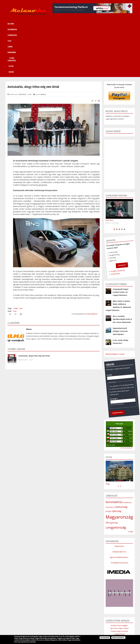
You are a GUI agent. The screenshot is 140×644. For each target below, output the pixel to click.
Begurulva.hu (119, 498)
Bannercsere (87, 629)
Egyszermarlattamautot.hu (119, 509)
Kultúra (35, 624)
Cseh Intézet (119, 589)
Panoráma (79, 624)
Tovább (130, 483)
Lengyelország (108, 204)
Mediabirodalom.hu (119, 504)
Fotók (109, 24)
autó (21, 260)
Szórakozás (55, 624)
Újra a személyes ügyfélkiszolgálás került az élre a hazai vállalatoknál (122, 271)
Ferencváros (110, 459)
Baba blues (110, 172)
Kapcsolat (111, 624)
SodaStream (127, 454)
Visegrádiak (44, 624)
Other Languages (91, 624)
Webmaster (84, 635)
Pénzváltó (119, 376)
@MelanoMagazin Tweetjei (115, 306)
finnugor (109, 463)
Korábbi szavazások (106, 220)
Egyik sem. (105, 209)
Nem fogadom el (118, 638)
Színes (70, 624)
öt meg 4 (102, 346)
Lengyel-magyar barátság (119, 583)
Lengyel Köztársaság (119, 597)
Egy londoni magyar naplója (119, 580)
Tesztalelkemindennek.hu (119, 515)
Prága (108, 436)
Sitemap (103, 624)
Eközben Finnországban (119, 577)
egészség (114, 475)
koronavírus (114, 454)
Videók (121, 24)
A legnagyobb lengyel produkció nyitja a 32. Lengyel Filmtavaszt (121, 244)
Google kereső (113, 83)
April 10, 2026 (111, 397)
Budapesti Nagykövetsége (119, 600)
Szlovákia (106, 206)
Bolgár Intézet (119, 594)
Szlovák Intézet (119, 591)
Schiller (16, 260)
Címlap (28, 624)
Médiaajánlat (64, 629)
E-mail (105, 323)
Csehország (108, 201)
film (108, 474)
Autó (15, 263)
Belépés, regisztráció (117, 63)
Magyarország (119, 469)
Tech (64, 624)
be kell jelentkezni (91, 266)
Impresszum (53, 629)
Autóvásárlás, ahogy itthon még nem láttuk (34, 308)
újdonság (117, 463)
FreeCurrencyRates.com (126, 400)
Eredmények (103, 222)
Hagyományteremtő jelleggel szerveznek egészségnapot (120, 283)
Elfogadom (105, 638)
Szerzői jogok (75, 629)
